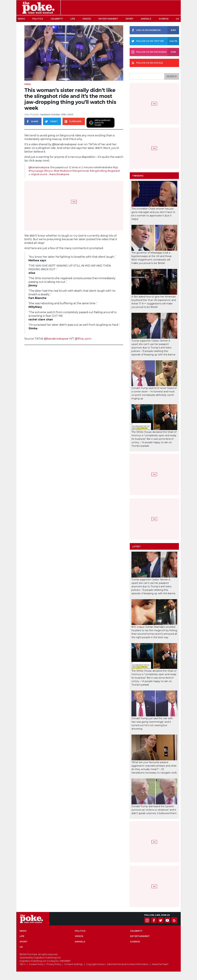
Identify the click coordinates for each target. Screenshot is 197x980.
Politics (38, 19)
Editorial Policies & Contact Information (128, 964)
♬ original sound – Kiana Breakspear (49, 174)
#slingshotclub (81, 171)
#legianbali (114, 171)
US (177, 19)
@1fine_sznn (83, 339)
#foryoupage (36, 171)
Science (164, 19)
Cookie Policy (36, 964)
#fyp (115, 167)
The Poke (38, 8)
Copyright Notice (95, 964)
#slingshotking (98, 171)
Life (73, 19)
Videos (87, 19)
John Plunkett (32, 114)
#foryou (49, 171)
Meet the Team (160, 964)
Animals (146, 19)
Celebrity (57, 19)
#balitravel (66, 171)
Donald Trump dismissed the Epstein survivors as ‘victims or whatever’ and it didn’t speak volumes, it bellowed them (154, 810)
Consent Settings (73, 964)
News (21, 19)
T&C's (22, 964)
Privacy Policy (54, 964)
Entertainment (108, 19)
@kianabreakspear (39, 167)
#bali (57, 171)
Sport (129, 19)
